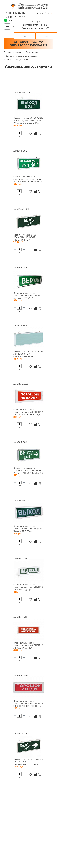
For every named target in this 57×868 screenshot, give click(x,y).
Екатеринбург (42, 13)
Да (46, 36)
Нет (25, 36)
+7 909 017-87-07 (15, 13)
